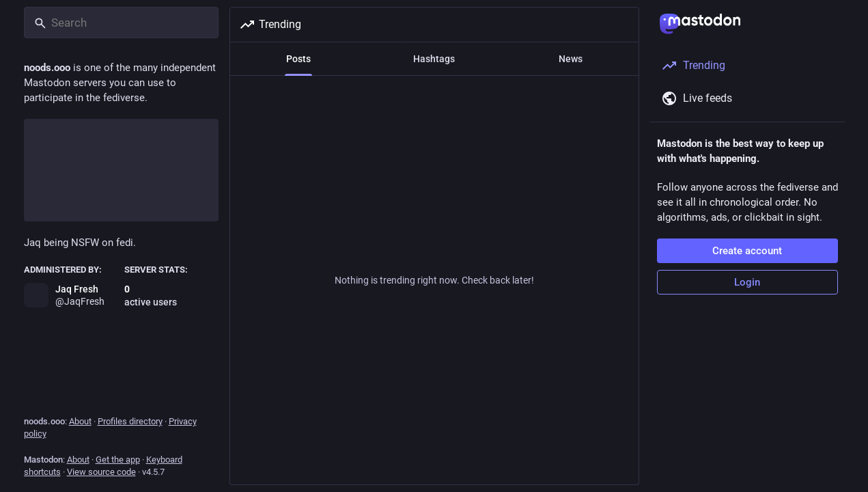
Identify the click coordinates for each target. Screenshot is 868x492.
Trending (270, 25)
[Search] (121, 23)
